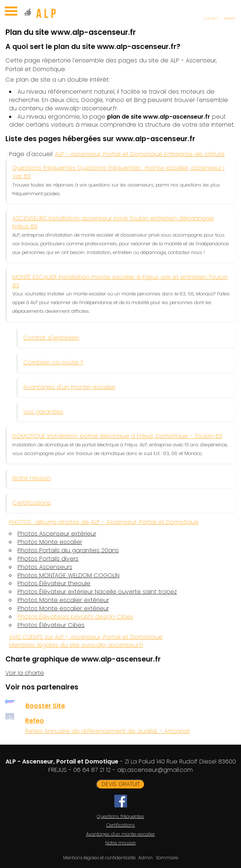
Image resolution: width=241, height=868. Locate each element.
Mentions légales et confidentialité (99, 858)
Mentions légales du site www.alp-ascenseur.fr (76, 645)
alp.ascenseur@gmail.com (155, 770)
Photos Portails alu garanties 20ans (68, 550)
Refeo (34, 721)
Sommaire (167, 858)
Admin (146, 858)
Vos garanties (43, 412)
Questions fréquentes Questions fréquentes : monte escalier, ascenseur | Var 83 (118, 172)
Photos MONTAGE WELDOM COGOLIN (68, 576)
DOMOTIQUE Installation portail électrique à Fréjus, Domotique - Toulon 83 (117, 436)
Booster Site (45, 706)
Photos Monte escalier (50, 542)
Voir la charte (25, 673)
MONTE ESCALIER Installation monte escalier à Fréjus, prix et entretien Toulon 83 (120, 281)
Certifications (32, 503)
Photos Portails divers (48, 559)
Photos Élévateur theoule (54, 584)
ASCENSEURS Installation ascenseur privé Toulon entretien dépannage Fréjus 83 (113, 222)
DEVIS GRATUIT (121, 784)
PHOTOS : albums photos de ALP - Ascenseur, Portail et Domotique (104, 522)
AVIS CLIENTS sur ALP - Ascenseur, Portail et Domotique (86, 637)
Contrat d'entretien (51, 338)
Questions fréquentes (120, 816)
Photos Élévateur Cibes (51, 625)
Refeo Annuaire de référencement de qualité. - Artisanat (107, 731)
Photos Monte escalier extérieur (63, 600)
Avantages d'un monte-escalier (69, 387)
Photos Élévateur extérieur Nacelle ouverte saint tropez (97, 592)
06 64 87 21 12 (92, 770)
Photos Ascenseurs (45, 567)
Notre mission (32, 478)
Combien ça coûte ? (53, 362)
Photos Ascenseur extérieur (57, 534)
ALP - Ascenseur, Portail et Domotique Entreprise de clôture (140, 154)
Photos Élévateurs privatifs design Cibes (75, 617)
